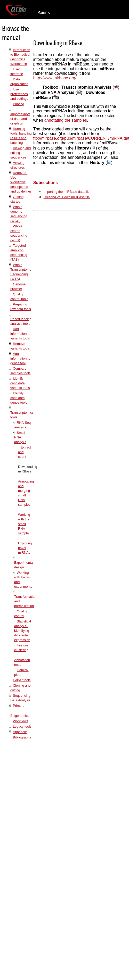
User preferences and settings (19, 94)
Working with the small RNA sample (24, 524)
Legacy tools (22, 726)
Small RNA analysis (20, 437)
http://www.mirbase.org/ (55, 78)
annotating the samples (65, 120)
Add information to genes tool (20, 358)
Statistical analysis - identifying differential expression (23, 631)
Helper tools (22, 680)
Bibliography (22, 737)
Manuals (44, 13)
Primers (19, 706)
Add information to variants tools (20, 334)
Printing (18, 104)
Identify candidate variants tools (20, 383)
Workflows (21, 721)
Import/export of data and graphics (20, 119)
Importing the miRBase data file (67, 192)
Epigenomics (20, 716)
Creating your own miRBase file (67, 197)
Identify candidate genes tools (19, 398)
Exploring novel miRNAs (25, 548)
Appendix (20, 732)
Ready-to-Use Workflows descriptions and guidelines (21, 182)
